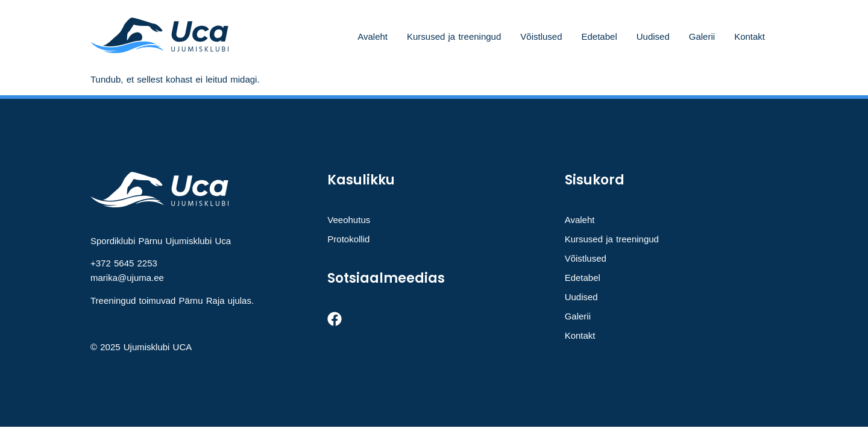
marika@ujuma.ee (127, 278)
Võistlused (541, 36)
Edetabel (599, 36)
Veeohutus (349, 220)
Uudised (653, 36)
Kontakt (750, 36)
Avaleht (373, 36)
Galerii (702, 36)
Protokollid (348, 239)
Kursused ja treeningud (454, 36)
